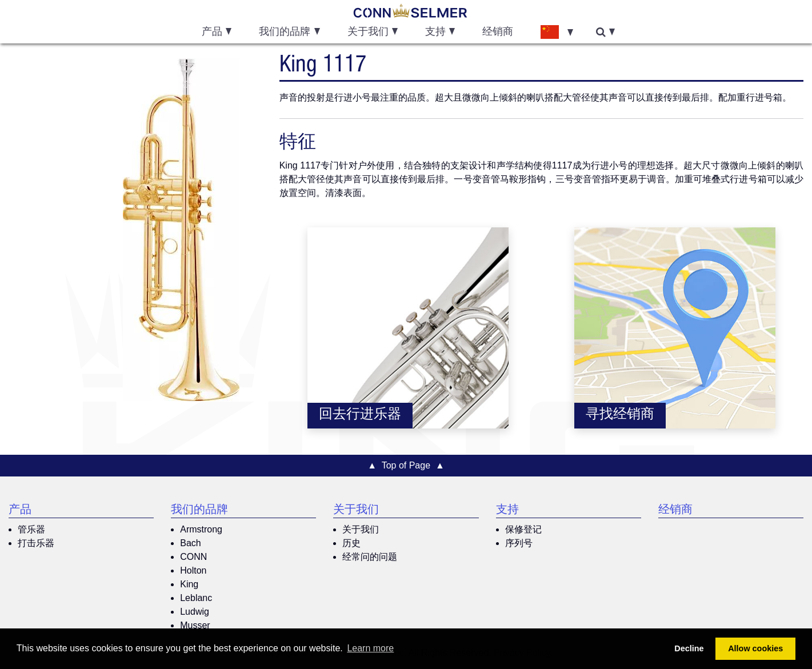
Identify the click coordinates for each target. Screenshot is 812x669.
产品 (20, 511)
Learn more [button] (370, 648)
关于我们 (356, 511)
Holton (193, 570)
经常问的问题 (370, 557)
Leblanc (196, 598)
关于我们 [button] (368, 33)
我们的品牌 (199, 511)
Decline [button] (689, 648)
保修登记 (523, 529)
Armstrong (201, 529)
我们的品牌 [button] (285, 33)
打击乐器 (36, 543)
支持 (507, 511)
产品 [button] (212, 33)
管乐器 (31, 529)
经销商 (498, 33)
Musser (195, 625)
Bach (190, 543)
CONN (193, 557)
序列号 (519, 543)
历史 (351, 543)
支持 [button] (435, 33)
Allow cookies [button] (755, 648)
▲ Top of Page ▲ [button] (406, 465)
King (189, 584)
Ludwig (195, 612)
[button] (557, 32)
